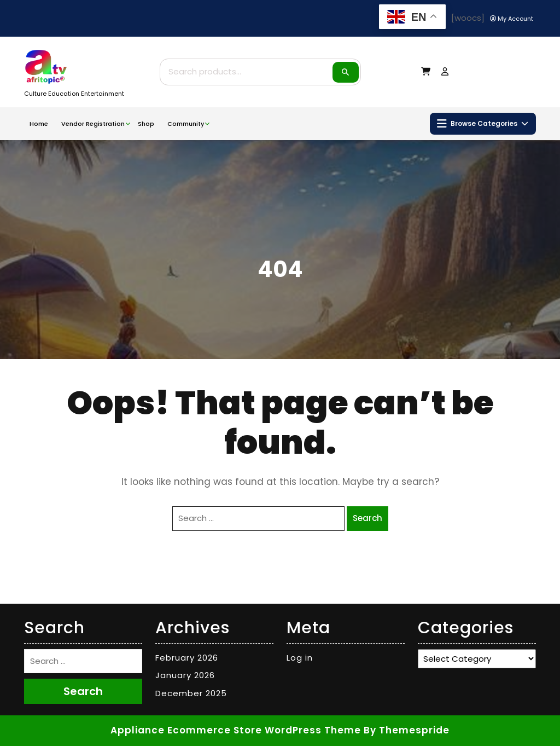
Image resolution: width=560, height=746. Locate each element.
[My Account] (512, 19)
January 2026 (185, 675)
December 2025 (191, 693)
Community (186, 124)
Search (346, 72)
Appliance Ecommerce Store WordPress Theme (236, 730)
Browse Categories (483, 124)
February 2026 (187, 658)
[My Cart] (426, 71)
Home (39, 124)
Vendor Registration (93, 124)
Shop (146, 124)
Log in (300, 658)
